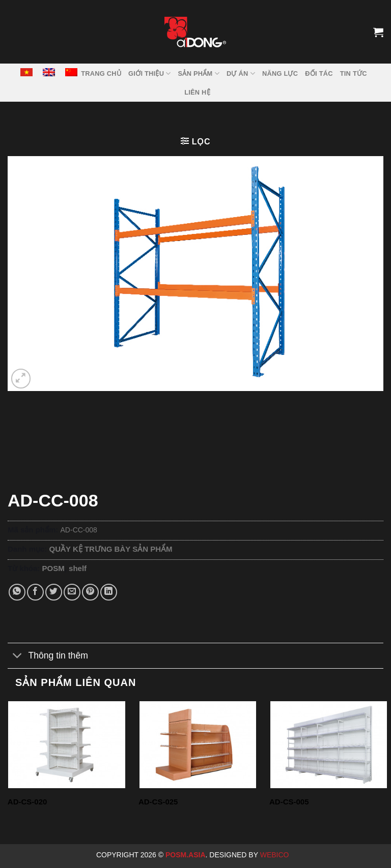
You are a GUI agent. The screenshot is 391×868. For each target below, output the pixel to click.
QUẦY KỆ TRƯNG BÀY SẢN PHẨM (111, 549)
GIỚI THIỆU (150, 73)
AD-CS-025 (158, 802)
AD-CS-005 (289, 802)
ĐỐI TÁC (319, 73)
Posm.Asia (186, 855)
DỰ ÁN (241, 73)
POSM (53, 568)
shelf (78, 568)
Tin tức (354, 73)
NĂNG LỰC (280, 73)
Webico (276, 855)
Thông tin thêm (48, 657)
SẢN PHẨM (199, 73)
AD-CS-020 (27, 802)
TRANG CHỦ (101, 73)
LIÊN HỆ (197, 92)
